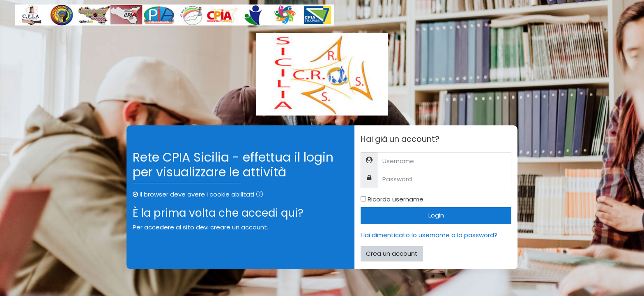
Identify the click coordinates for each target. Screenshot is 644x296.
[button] (261, 195)
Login (436, 215)
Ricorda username (396, 199)
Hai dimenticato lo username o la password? (429, 235)
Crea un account (392, 253)
